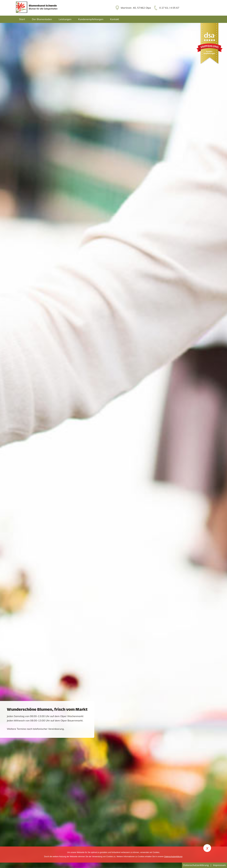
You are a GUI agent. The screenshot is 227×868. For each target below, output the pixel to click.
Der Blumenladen (42, 19)
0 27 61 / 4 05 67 (169, 8)
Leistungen (65, 19)
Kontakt (115, 19)
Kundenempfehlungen (91, 19)
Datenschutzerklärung (196, 865)
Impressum (219, 865)
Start (22, 19)
